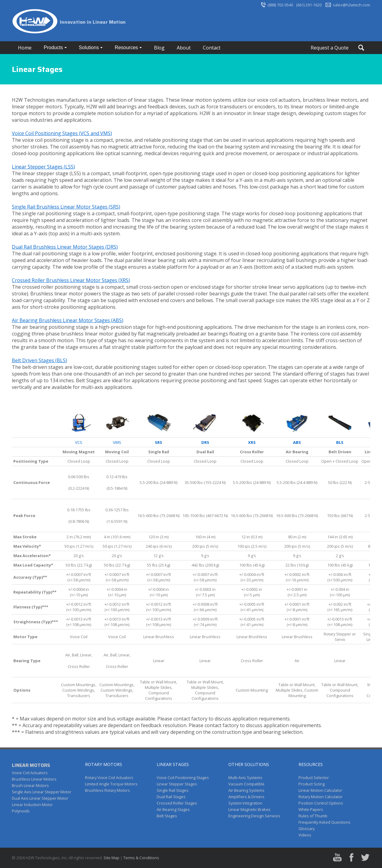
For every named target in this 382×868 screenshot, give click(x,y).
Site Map (111, 858)
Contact (212, 48)
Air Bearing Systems (246, 790)
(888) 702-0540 (280, 5)
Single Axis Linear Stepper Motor (42, 792)
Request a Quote (330, 48)
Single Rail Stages (173, 790)
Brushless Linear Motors (34, 779)
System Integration (245, 803)
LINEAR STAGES (173, 764)
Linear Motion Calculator (320, 790)
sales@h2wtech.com (351, 5)
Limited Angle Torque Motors (111, 784)
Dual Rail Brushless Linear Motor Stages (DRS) (65, 247)
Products (54, 48)
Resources (127, 48)
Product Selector (314, 778)
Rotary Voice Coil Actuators (109, 778)
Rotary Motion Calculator (321, 797)
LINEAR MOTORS (31, 765)
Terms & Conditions (141, 858)
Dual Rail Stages (171, 797)
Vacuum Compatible (246, 784)
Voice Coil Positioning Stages (183, 778)
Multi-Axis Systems (245, 778)
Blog (159, 48)
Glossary (307, 829)
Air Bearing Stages (173, 809)
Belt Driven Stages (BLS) (39, 360)
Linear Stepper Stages (177, 784)
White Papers (311, 809)
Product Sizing (312, 784)
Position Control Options (321, 803)
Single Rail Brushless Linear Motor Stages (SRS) (66, 207)
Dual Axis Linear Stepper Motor (40, 798)
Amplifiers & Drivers (246, 797)
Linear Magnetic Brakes (249, 809)
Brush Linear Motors (30, 785)
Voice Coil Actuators (30, 773)
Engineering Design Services (254, 816)
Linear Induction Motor (32, 805)
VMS (117, 442)
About (184, 48)
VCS (79, 442)
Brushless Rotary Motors (107, 790)
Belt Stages (167, 816)
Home (25, 48)
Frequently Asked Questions (324, 822)
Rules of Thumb (313, 816)
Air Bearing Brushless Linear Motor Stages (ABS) (68, 320)
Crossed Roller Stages (177, 803)
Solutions (90, 48)
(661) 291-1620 (309, 5)
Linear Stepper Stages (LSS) (43, 167)
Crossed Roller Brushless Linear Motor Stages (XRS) (71, 280)
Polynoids (21, 811)
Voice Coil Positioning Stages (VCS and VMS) (62, 133)
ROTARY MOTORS (104, 764)
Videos (305, 835)
